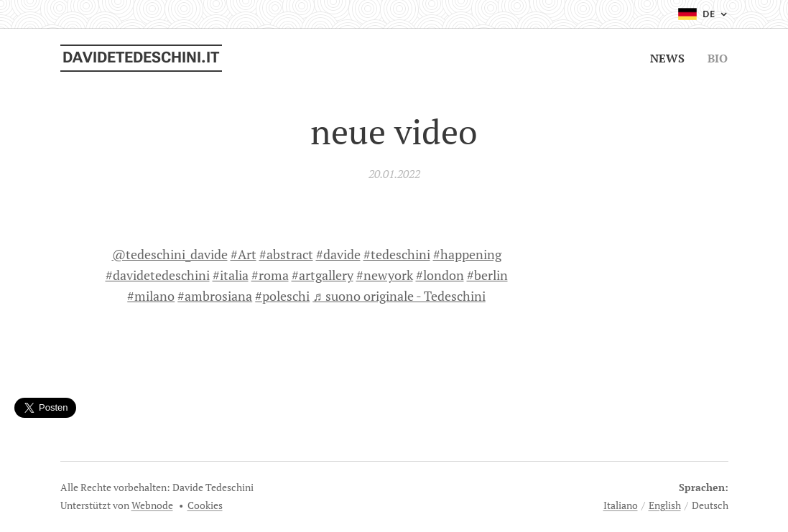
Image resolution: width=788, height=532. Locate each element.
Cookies (205, 505)
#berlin (487, 275)
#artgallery (322, 275)
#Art (243, 254)
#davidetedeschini (157, 275)
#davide (338, 254)
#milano (151, 296)
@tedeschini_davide (169, 254)
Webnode (152, 505)
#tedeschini (396, 254)
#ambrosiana (215, 296)
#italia (230, 275)
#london (439, 275)
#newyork (384, 275)
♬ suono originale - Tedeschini (399, 296)
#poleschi (282, 296)
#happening (467, 254)
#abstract (286, 254)
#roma (269, 275)
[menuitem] (669, 58)
